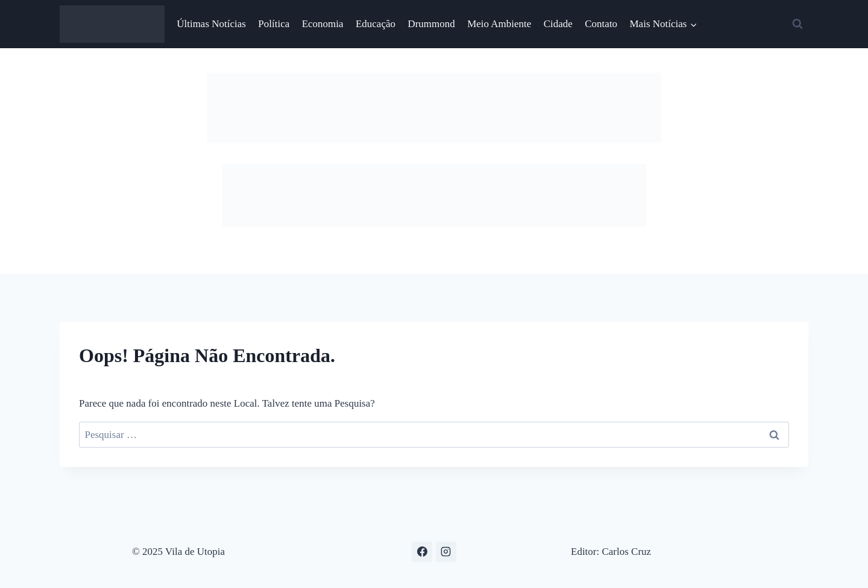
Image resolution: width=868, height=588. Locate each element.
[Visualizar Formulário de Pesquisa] (797, 24)
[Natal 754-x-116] (434, 139)
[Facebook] (422, 552)
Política (274, 24)
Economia (323, 24)
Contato (601, 24)
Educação (376, 24)
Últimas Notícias (211, 24)
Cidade (558, 24)
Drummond (431, 24)
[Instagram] (446, 552)
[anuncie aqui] (434, 224)
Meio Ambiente (499, 24)
